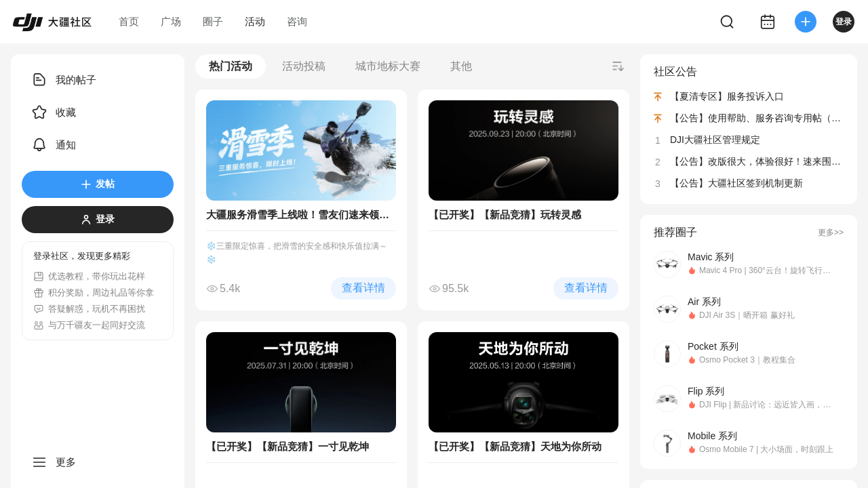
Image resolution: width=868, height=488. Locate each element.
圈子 (213, 21)
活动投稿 (304, 66)
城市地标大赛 (388, 66)
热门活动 (231, 66)
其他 (461, 66)
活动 (255, 21)
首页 (129, 21)
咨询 (297, 21)
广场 (171, 21)
